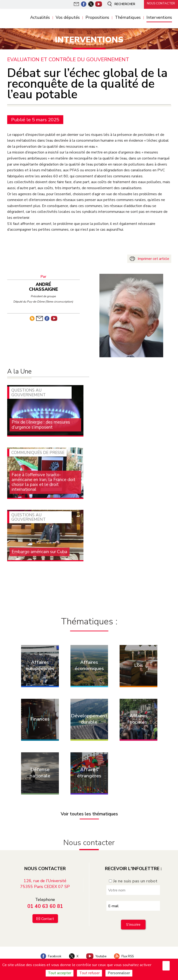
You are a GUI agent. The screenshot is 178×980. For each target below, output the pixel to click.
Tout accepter (60, 973)
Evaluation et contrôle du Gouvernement (69, 59)
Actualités (40, 18)
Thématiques (128, 18)
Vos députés (68, 18)
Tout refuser (89, 973)
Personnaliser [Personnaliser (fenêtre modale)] (119, 973)
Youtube (97, 950)
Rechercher (119, 4)
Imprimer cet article (153, 259)
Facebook (48, 950)
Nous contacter (159, 4)
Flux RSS (126, 950)
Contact (48, 913)
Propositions (97, 18)
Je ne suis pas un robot (133, 875)
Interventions (159, 18)
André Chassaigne (45, 285)
